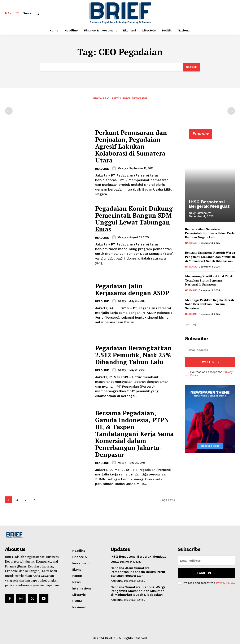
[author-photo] (115, 168)
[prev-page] (9, 111)
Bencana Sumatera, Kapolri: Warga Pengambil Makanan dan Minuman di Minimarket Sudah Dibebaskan (210, 257)
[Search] (192, 67)
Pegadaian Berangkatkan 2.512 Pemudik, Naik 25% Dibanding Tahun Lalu (134, 355)
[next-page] (34, 500)
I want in (210, 362)
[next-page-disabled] (231, 111)
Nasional (191, 243)
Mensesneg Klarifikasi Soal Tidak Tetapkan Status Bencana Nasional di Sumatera (209, 280)
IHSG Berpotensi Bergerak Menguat (208, 204)
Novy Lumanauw (200, 213)
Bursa (115, 562)
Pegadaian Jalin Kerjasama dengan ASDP (132, 289)
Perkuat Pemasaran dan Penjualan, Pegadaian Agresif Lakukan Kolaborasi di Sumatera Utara (131, 146)
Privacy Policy (225, 583)
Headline (102, 169)
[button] (32, 13)
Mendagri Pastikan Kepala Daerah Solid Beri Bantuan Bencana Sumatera (210, 304)
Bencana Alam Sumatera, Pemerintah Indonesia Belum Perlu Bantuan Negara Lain (210, 233)
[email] (210, 350)
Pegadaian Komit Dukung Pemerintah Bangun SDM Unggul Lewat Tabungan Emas (134, 219)
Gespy (122, 168)
